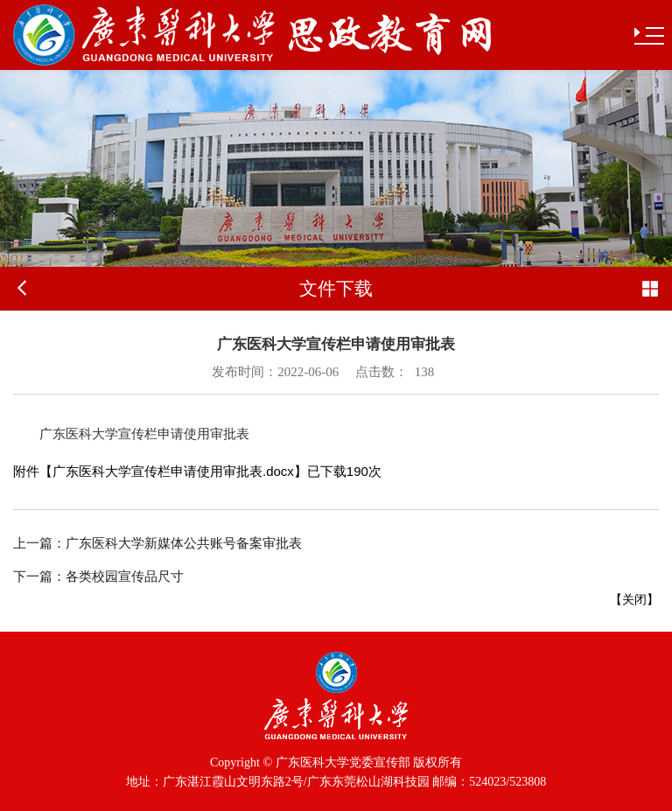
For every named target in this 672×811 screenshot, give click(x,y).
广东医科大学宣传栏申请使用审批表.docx (173, 471)
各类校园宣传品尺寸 (98, 577)
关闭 (634, 599)
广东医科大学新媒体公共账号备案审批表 (157, 543)
